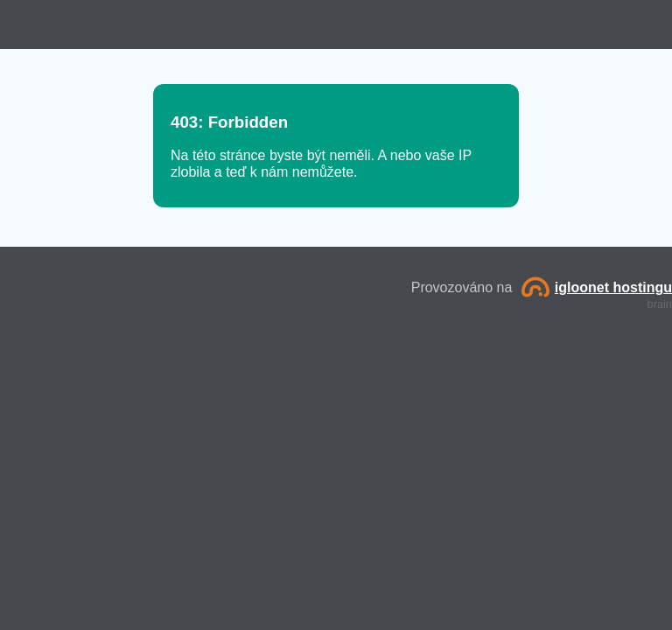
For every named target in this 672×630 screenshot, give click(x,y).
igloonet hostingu (597, 287)
